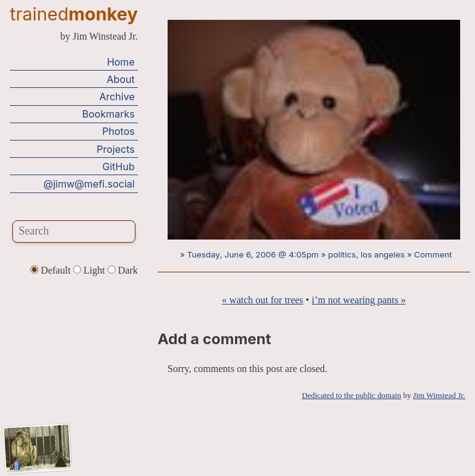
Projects (115, 149)
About (121, 79)
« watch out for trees (263, 300)
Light (90, 270)
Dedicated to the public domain (352, 396)
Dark (123, 270)
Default (52, 270)
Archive (117, 97)
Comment (433, 254)
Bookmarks (109, 114)
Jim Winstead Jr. (439, 396)
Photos (118, 131)
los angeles (383, 254)
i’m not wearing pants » (359, 300)
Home (121, 62)
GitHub (119, 167)
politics (342, 254)
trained (74, 14)
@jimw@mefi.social (89, 184)
